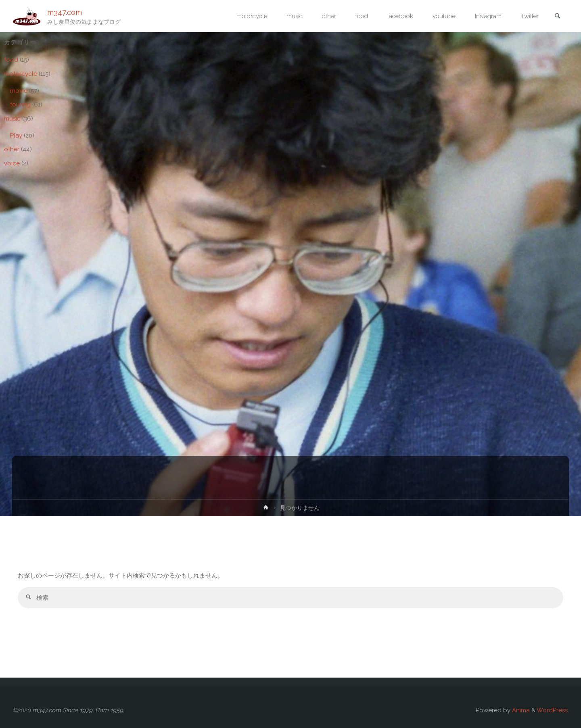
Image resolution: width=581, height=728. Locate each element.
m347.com (65, 12)
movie (19, 91)
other (12, 149)
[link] (557, 17)
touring (20, 104)
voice (12, 163)
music (12, 119)
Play (16, 136)
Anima (520, 710)
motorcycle (21, 74)
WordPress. (553, 710)
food (11, 60)
